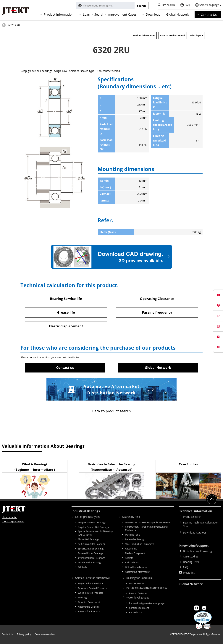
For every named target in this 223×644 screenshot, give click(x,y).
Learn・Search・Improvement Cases (110, 14)
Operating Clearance (157, 299)
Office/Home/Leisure (136, 567)
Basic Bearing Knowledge (198, 551)
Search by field (131, 517)
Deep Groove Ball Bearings (92, 522)
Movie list (189, 573)
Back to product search (173, 36)
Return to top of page (212, 500)
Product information (59, 14)
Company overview (45, 634)
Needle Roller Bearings (90, 563)
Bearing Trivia (191, 562)
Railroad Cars (132, 563)
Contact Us (209, 15)
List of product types (88, 517)
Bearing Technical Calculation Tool (201, 524)
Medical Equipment (135, 553)
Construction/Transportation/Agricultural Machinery (146, 528)
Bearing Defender (138, 593)
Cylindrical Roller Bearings (92, 558)
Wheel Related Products (90, 593)
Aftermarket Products (89, 611)
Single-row (61, 71)
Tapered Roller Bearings (91, 553)
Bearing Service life (66, 299)
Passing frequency (157, 312)
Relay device (136, 613)
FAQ (187, 5)
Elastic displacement (66, 326)
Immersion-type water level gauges (147, 603)
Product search (192, 517)
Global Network (178, 14)
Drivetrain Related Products (92, 588)
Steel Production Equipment (140, 544)
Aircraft (129, 558)
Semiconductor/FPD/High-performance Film (148, 522)
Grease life (66, 312)
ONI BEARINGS (137, 584)
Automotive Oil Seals (89, 607)
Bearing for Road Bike (139, 578)
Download (153, 14)
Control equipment (139, 608)
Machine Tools (133, 535)
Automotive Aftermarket (138, 572)
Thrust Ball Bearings (88, 539)
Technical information (196, 511)
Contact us (65, 367)
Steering (82, 597)
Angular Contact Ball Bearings (93, 527)
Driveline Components (90, 602)
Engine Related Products (91, 584)
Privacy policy (24, 634)
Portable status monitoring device (147, 588)
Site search (168, 5)
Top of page (4, 25)
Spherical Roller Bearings (91, 549)
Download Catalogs (195, 532)
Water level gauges (138, 597)
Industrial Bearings (86, 511)
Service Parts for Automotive (92, 578)
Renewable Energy (135, 539)
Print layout (197, 36)
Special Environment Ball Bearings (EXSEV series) (96, 533)
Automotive (131, 549)
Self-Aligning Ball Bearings (91, 544)
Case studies (191, 556)
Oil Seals (82, 567)
